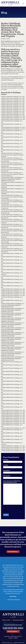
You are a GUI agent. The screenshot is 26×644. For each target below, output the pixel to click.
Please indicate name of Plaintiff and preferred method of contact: (12, 482)
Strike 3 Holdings (6, 41)
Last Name (6, 465)
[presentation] (14, 509)
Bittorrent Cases (6, 620)
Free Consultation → (13, 552)
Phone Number (7, 476)
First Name (6, 460)
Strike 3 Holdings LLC (7, 69)
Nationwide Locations (18, 620)
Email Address (7, 470)
